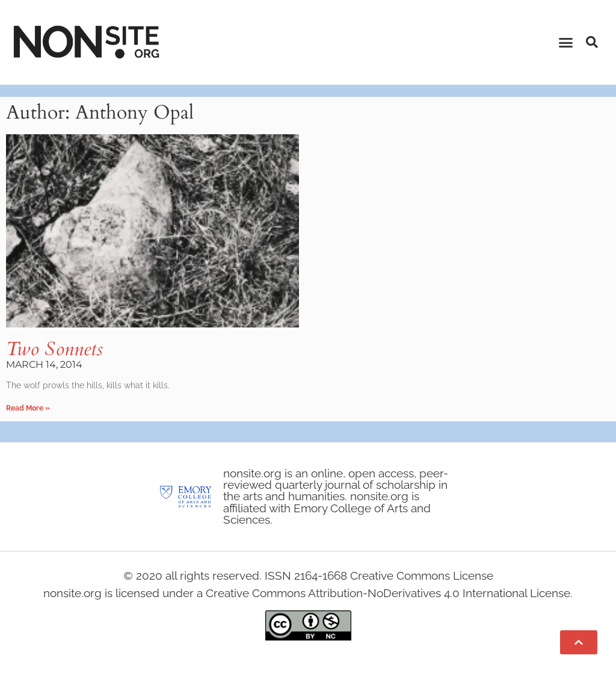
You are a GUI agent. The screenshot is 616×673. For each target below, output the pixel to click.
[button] (566, 42)
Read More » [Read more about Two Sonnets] (28, 408)
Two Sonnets (54, 349)
